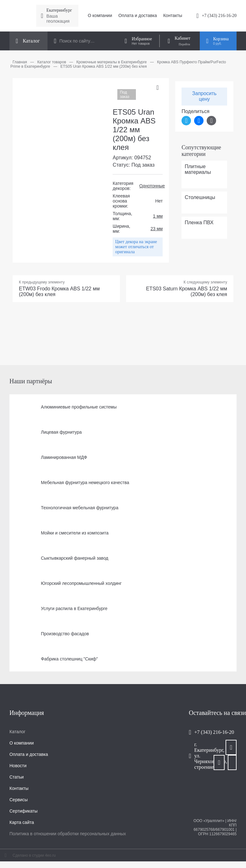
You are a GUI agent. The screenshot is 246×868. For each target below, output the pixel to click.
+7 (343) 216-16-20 (219, 16)
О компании (100, 15)
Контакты (173, 15)
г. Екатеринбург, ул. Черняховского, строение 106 (204, 756)
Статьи (17, 777)
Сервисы (19, 800)
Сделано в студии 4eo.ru (34, 855)
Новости (18, 766)
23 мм (157, 229)
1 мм (158, 216)
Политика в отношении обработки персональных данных (68, 834)
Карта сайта (22, 822)
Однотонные (152, 186)
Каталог (17, 732)
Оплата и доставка (137, 15)
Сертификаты (23, 811)
